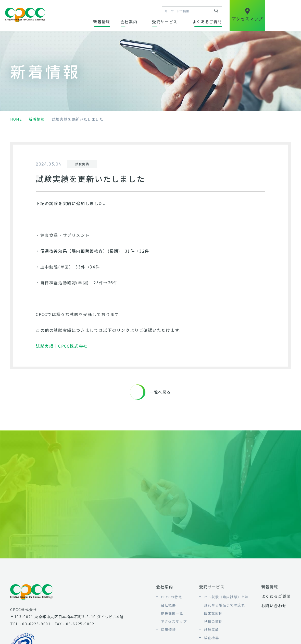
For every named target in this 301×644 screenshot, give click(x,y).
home (16, 119)
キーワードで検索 (216, 11)
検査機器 (211, 638)
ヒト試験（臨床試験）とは (226, 597)
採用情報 (168, 630)
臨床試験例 (213, 613)
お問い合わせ (274, 606)
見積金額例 (213, 621)
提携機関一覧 (172, 613)
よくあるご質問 (207, 22)
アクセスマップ (174, 621)
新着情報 (102, 22)
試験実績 (211, 630)
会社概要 (168, 605)
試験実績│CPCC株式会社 (62, 346)
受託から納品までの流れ (225, 605)
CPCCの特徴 (171, 597)
